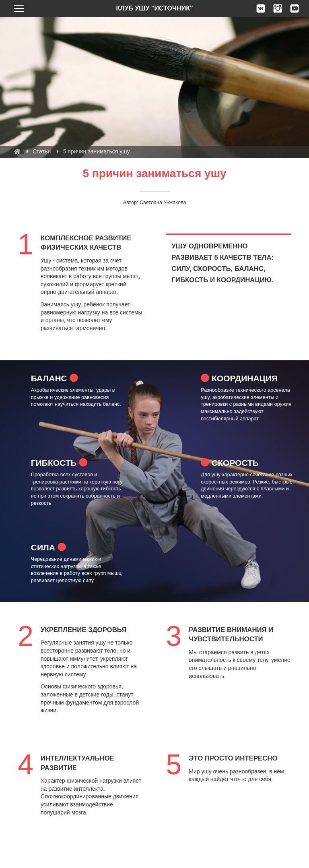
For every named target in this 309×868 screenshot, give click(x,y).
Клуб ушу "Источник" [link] (154, 8)
